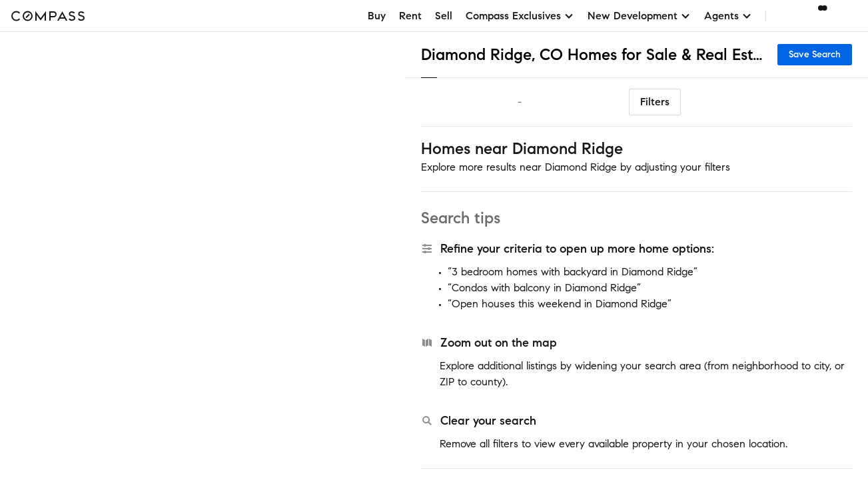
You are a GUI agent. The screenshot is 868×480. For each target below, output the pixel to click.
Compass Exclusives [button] (520, 16)
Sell (444, 16)
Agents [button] (728, 16)
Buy (377, 16)
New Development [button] (639, 16)
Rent (410, 16)
